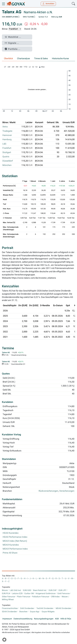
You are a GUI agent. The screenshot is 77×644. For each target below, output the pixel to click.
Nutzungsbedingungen (44, 619)
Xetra (5, 127)
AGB (57, 619)
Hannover (7, 135)
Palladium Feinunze (41, 597)
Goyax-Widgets (48, 612)
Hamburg (7, 139)
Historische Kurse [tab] (60, 58)
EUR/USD (27, 590)
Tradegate (7, 131)
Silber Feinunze (8, 597)
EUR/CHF (53, 590)
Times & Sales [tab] (41, 58)
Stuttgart (7, 152)
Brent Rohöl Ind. (40, 590)
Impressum (7, 619)
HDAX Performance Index (15, 537)
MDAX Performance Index (15, 549)
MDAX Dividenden (63, 608)
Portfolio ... (13, 49)
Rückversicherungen (48, 491)
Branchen (23, 612)
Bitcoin (5, 590)
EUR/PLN (6, 593)
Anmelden (48, 4)
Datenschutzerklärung (23, 619)
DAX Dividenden (27, 608)
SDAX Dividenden (9, 612)
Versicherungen (67, 491)
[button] (4, 640)
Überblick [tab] (8, 58)
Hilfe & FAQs (66, 619)
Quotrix (6, 157)
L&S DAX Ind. (15, 590)
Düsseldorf (8, 161)
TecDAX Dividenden (45, 608)
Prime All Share (10, 553)
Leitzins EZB (17, 593)
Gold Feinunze (64, 593)
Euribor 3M (29, 593)
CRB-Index (55, 597)
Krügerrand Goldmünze (46, 593)
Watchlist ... (13, 37)
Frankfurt (7, 148)
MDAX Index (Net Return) (15, 541)
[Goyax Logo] (16, 4)
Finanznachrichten (10, 608)
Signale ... (12, 43)
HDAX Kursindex (11, 533)
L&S (4, 144)
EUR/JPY (63, 590)
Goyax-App (35, 612)
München (7, 165)
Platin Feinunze (24, 597)
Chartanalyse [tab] (23, 58)
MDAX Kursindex (11, 545)
